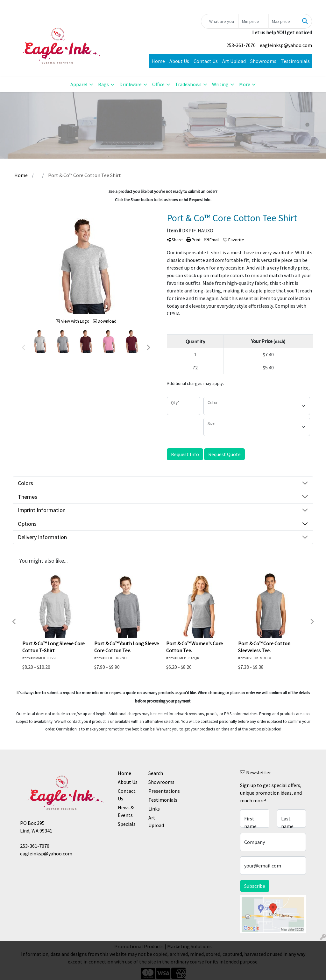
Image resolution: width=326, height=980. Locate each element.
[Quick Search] (220, 21)
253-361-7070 (241, 45)
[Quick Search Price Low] (254, 21)
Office (158, 84)
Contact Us (206, 61)
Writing (220, 84)
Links (154, 809)
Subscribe (255, 886)
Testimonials (295, 61)
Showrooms (263, 61)
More (245, 84)
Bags (103, 84)
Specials (127, 824)
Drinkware (131, 84)
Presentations (160, 791)
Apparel (79, 84)
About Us (179, 61)
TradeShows (188, 84)
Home (158, 61)
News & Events (126, 811)
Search (156, 773)
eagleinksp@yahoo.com (286, 45)
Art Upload (234, 61)
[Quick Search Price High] (283, 21)
